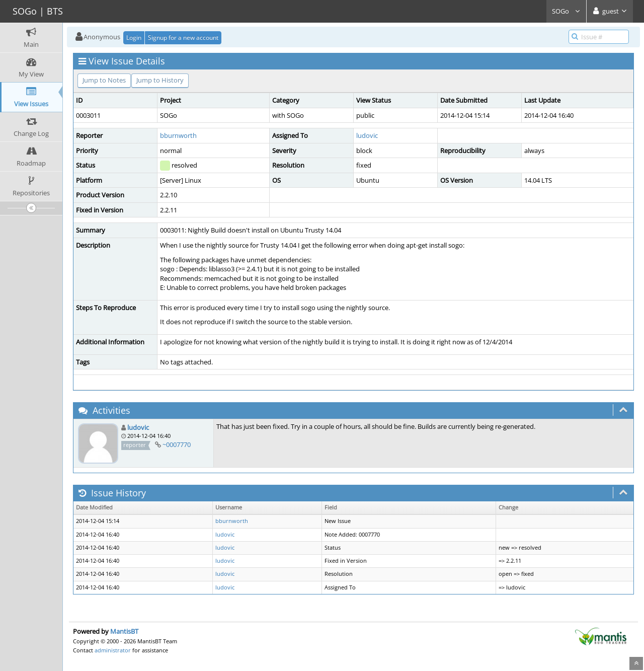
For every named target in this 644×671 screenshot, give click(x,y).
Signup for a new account (183, 38)
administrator (113, 650)
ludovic (367, 135)
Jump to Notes (104, 80)
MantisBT (124, 631)
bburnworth (178, 135)
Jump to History (160, 80)
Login (134, 38)
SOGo (566, 11)
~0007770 (177, 444)
